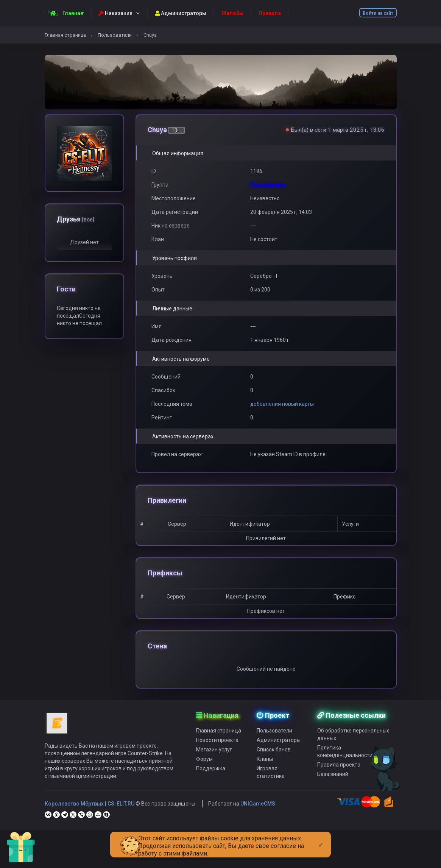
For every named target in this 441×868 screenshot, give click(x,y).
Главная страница (65, 35)
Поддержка (211, 784)
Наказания (115, 13)
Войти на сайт (378, 13)
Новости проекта (217, 756)
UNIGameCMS (258, 820)
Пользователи (115, 35)
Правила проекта (339, 781)
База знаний (333, 790)
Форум (204, 775)
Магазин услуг (214, 765)
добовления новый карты (282, 404)
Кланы (265, 775)
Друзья (76, 219)
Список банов (274, 765)
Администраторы (181, 13)
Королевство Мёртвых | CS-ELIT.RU (90, 820)
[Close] (321, 839)
